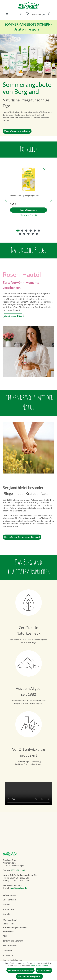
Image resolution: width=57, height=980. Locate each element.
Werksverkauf (10, 920)
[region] (28, 200)
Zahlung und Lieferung (13, 941)
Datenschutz (8, 950)
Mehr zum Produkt (28, 215)
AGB (5, 936)
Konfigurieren (44, 970)
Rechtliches (8, 931)
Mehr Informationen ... (40, 965)
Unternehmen (9, 895)
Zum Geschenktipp (13, 316)
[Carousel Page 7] (20, 234)
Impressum (8, 955)
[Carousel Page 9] (28, 234)
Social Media (9, 924)
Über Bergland (9, 900)
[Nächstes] (51, 200)
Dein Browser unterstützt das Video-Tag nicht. (28, 794)
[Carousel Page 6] (39, 231)
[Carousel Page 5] (35, 231)
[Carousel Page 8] (24, 234)
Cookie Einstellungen (12, 960)
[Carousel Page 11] (37, 234)
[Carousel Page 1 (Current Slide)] (18, 231)
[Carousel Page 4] (31, 231)
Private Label (9, 909)
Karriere (6, 904)
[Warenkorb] (50, 14)
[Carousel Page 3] (26, 231)
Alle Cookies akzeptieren (29, 976)
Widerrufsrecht (10, 946)
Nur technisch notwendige (20, 970)
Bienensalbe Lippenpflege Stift (24, 196)
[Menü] (7, 14)
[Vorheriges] (6, 200)
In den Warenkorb (28, 210)
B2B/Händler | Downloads (15, 927)
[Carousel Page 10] (33, 234)
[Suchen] (21, 14)
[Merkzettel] (27, 14)
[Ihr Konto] (39, 14)
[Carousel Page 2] (22, 231)
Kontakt (6, 914)
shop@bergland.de (18, 888)
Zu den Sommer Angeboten (17, 131)
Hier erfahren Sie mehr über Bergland (22, 537)
